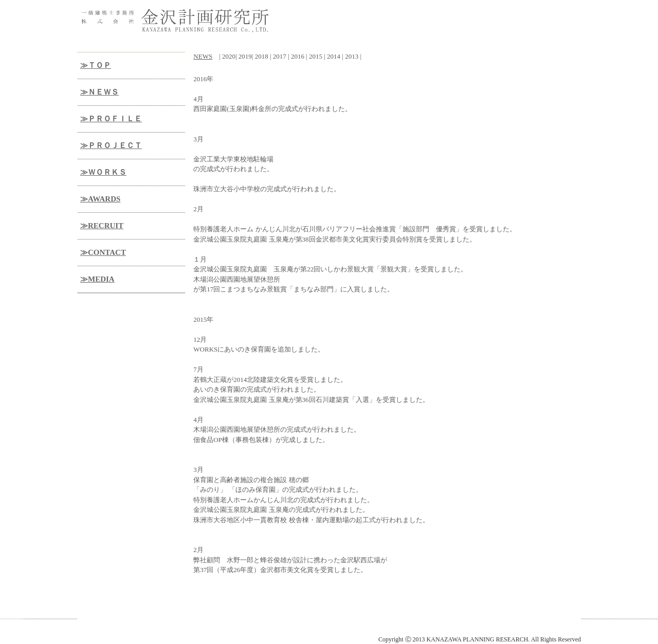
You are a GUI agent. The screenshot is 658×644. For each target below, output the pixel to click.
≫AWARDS (100, 199)
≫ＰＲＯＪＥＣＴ (111, 145)
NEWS (203, 56)
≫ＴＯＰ (96, 65)
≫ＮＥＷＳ (99, 92)
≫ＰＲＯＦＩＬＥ (111, 119)
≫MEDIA (97, 279)
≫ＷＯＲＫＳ (103, 172)
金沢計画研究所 (149, 631)
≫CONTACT (103, 252)
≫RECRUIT (102, 226)
